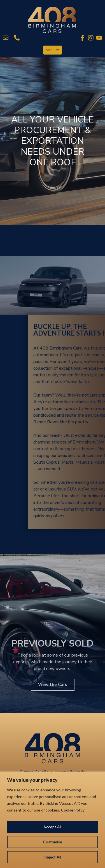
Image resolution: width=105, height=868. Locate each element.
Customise (53, 842)
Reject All (53, 857)
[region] (53, 820)
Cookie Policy (73, 810)
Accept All (53, 827)
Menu (53, 50)
